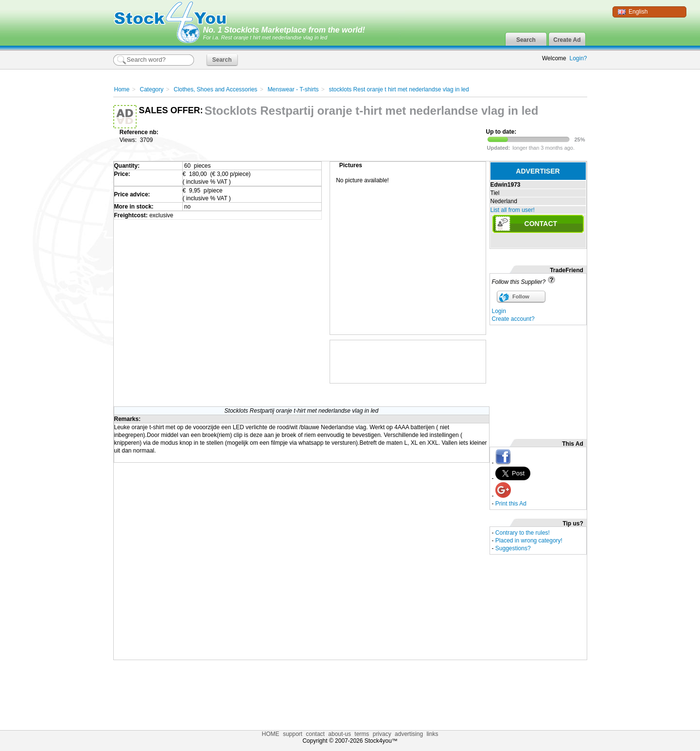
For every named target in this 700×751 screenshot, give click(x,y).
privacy (382, 734)
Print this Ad (511, 504)
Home (122, 89)
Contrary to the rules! (523, 533)
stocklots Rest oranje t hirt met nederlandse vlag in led (399, 89)
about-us (340, 734)
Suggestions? (513, 548)
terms (362, 734)
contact (315, 734)
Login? (578, 58)
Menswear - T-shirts (293, 89)
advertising (409, 734)
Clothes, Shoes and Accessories (215, 89)
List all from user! (513, 210)
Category (152, 89)
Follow (521, 297)
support (293, 734)
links (432, 734)
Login (499, 311)
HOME (271, 734)
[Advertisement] (538, 379)
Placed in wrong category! (529, 541)
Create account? (513, 319)
